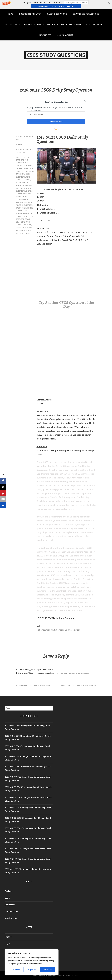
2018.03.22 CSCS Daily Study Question (35, 685)
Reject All (32, 970)
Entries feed (10, 905)
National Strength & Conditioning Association (58, 630)
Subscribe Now (56, 122)
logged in (31, 669)
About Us (97, 25)
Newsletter (45, 35)
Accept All (48, 970)
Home (10, 14)
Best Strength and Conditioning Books (67, 25)
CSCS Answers (22, 168)
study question (23, 233)
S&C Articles (11, 25)
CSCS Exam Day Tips (32, 25)
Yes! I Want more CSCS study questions (56, 6)
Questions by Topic (57, 14)
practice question (24, 205)
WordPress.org (11, 918)
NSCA (30, 202)
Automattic (75, 975)
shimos (21, 145)
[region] (32, 962)
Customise (16, 970)
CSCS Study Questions (56, 55)
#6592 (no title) (65, 35)
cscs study (25, 180)
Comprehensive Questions (86, 14)
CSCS (30, 166)
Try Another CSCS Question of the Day (66, 304)
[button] (56, 4)
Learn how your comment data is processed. (69, 673)
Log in (8, 898)
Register (8, 891)
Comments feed (12, 911)
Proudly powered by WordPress (44, 975)
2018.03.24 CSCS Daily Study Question (77, 685)
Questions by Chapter (30, 14)
